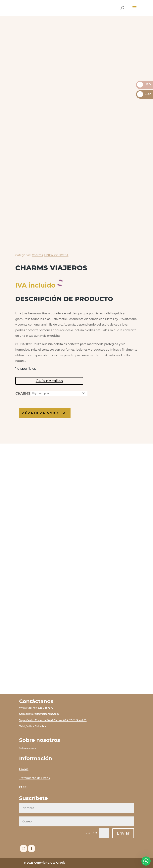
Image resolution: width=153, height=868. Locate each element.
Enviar (123, 833)
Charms (37, 255)
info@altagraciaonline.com (43, 714)
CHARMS (23, 394)
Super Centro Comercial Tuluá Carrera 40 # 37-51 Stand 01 (53, 720)
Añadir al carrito (46, 413)
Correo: (24, 714)
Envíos (24, 769)
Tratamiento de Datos (34, 778)
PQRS (23, 787)
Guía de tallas (49, 381)
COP (144, 94)
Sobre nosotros (28, 748)
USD (144, 84)
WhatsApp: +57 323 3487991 (36, 708)
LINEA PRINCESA (56, 255)
